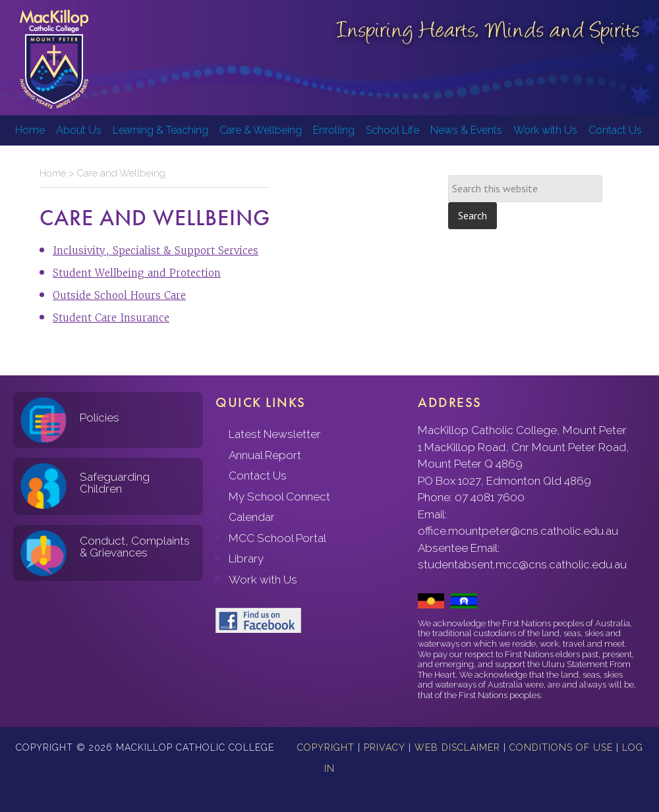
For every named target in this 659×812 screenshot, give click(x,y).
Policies (100, 418)
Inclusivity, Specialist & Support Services (156, 251)
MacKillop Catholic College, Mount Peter (54, 59)
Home (53, 173)
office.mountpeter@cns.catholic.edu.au (518, 531)
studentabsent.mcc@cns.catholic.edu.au (522, 564)
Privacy (385, 747)
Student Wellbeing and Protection (137, 273)
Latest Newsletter (275, 434)
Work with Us (263, 580)
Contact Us (258, 475)
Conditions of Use (561, 747)
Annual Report (265, 455)
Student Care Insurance (111, 318)
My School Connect (279, 497)
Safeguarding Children (115, 483)
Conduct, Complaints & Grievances (135, 547)
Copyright (326, 747)
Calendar (252, 517)
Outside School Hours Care (119, 295)
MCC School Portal (277, 538)
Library (246, 558)
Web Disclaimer (457, 747)
